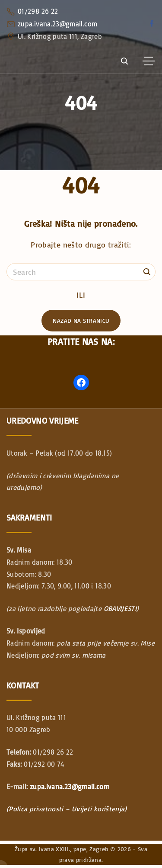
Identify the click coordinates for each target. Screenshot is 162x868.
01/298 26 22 (38, 11)
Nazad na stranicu (81, 320)
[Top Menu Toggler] (149, 61)
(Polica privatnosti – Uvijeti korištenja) (67, 809)
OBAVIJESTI (120, 608)
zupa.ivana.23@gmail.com (57, 24)
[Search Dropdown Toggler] (124, 61)
